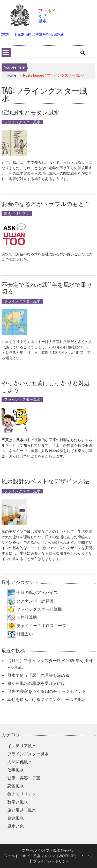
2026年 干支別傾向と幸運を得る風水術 (33, 34)
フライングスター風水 (22, 122)
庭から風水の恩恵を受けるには (36, 683)
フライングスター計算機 (39, 609)
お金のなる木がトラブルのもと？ (46, 203)
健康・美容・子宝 (24, 778)
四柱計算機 (27, 617)
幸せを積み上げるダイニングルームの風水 (47, 700)
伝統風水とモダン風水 (31, 112)
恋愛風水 (16, 786)
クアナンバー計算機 (35, 601)
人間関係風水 (20, 762)
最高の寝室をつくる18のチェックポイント (47, 691)
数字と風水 (18, 802)
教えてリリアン (17, 214)
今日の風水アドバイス (37, 593)
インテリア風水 (22, 746)
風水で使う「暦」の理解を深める (38, 675)
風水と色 (16, 826)
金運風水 (16, 818)
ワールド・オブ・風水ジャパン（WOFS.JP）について (48, 856)
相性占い (25, 634)
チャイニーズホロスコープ (41, 626)
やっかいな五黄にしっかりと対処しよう (46, 386)
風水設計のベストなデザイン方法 (45, 481)
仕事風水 (16, 770)
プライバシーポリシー (51, 861)
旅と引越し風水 (22, 810)
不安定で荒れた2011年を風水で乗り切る (47, 288)
